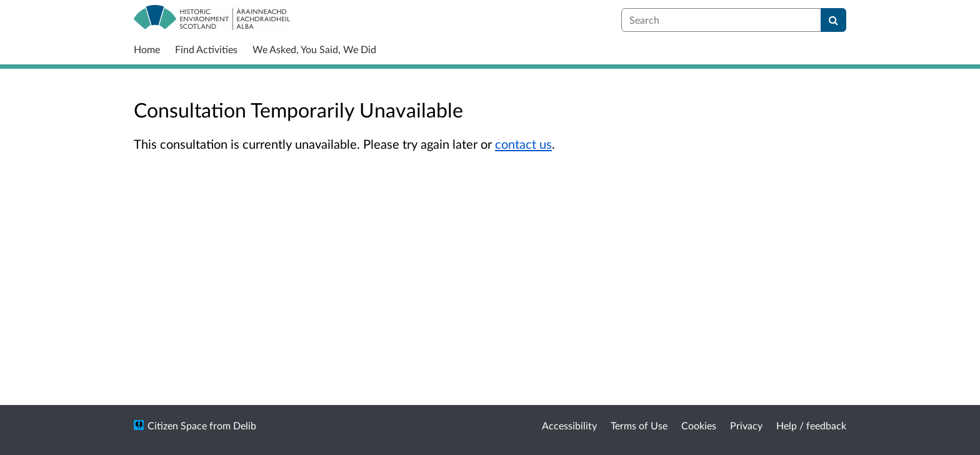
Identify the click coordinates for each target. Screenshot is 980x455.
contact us (523, 144)
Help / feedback (811, 425)
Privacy (746, 425)
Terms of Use (639, 425)
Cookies (699, 425)
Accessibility (569, 425)
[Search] (833, 20)
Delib (245, 425)
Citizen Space (177, 425)
